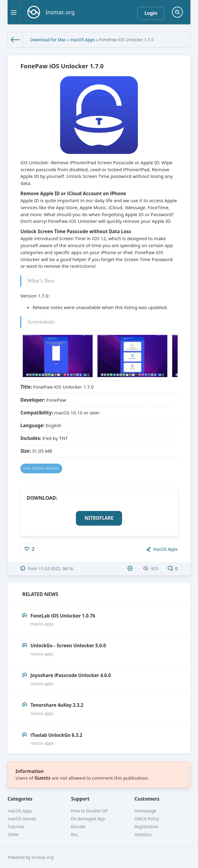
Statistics (143, 834)
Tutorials (16, 827)
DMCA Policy (147, 819)
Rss (74, 834)
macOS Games (22, 819)
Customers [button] (147, 799)
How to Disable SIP (89, 811)
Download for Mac (48, 40)
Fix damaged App (88, 819)
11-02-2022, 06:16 (56, 568)
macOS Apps (82, 40)
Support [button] (80, 799)
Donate (78, 827)
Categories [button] (20, 799)
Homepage (145, 811)
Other (13, 834)
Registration (146, 827)
